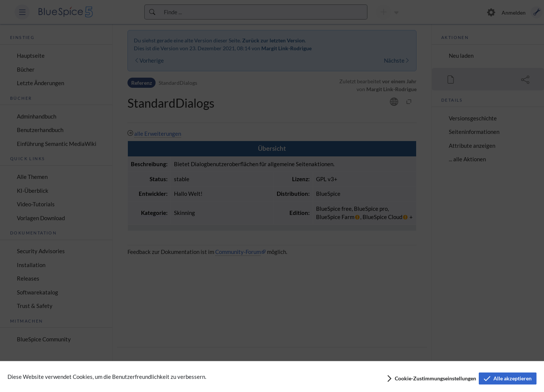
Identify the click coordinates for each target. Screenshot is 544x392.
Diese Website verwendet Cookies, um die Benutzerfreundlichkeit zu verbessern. (107, 377)
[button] (431, 378)
